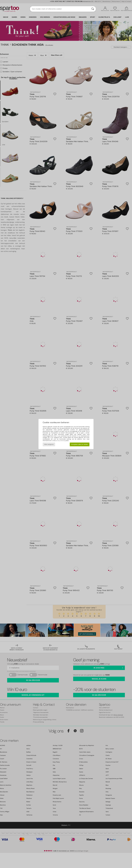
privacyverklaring (61, 441)
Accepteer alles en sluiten (80, 444)
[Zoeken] (93, 9)
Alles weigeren (49, 444)
